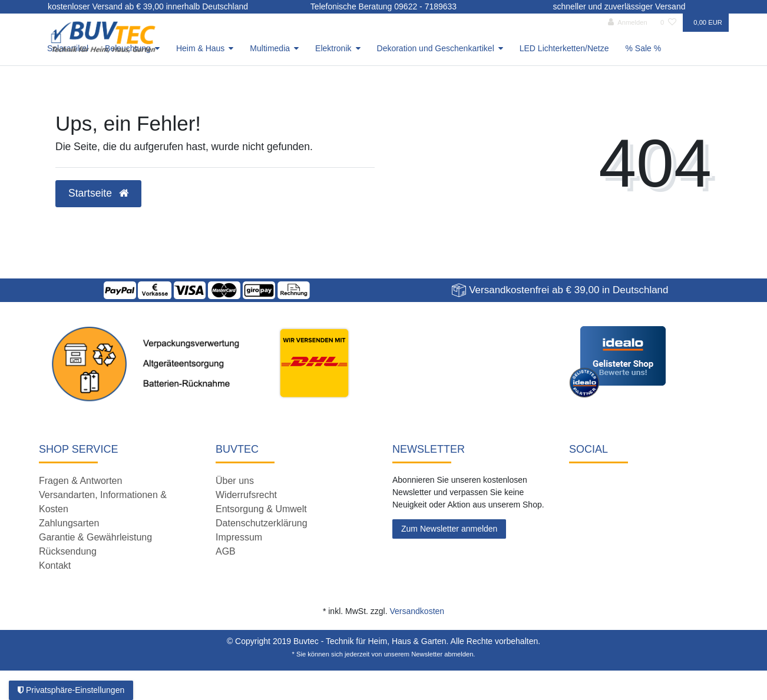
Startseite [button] (98, 193)
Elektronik (333, 48)
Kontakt (55, 565)
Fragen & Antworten (80, 481)
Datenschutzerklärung (262, 523)
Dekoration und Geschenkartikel (436, 48)
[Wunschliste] (668, 23)
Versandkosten (417, 611)
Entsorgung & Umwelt (261, 509)
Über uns (235, 481)
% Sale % (644, 48)
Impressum (239, 537)
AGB (226, 551)
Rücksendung (68, 551)
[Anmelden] (628, 23)
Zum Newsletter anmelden (449, 529)
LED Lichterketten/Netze (564, 48)
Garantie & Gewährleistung (95, 537)
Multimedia (270, 48)
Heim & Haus (200, 48)
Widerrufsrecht (246, 495)
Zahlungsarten (69, 523)
